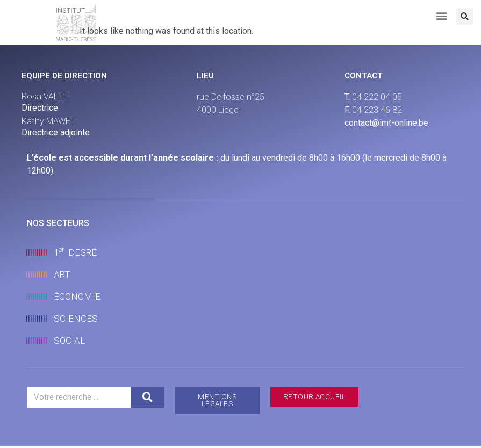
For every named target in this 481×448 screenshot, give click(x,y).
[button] (442, 15)
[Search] (147, 397)
